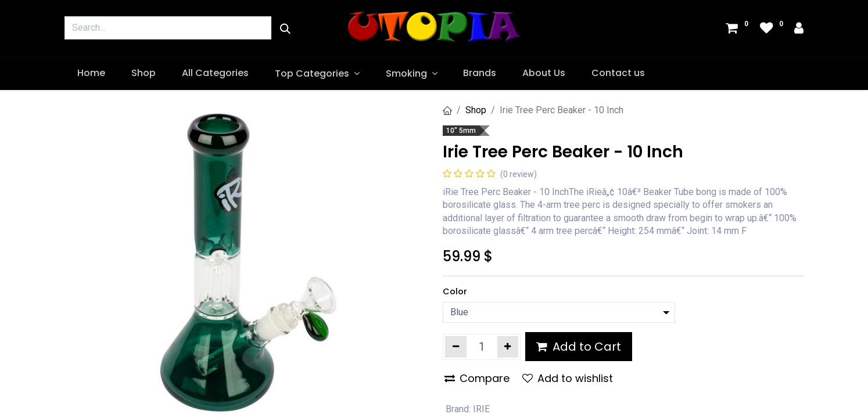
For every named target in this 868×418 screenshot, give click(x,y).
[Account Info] (799, 29)
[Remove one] (456, 347)
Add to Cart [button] (579, 347)
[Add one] (508, 347)
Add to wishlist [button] (568, 378)
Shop (476, 110)
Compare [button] (477, 378)
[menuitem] (92, 73)
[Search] (285, 29)
